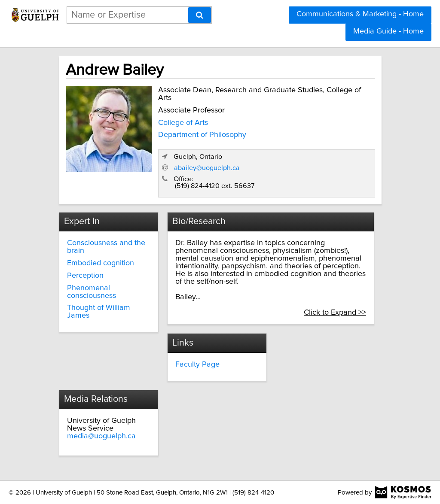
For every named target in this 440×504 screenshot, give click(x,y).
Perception (85, 276)
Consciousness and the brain (106, 247)
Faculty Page (197, 364)
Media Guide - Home (388, 31)
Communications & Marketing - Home (360, 14)
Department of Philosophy (202, 135)
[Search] (200, 15)
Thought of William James (99, 312)
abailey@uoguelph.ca (207, 168)
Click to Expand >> (335, 313)
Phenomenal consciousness (92, 292)
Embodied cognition (101, 263)
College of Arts (183, 123)
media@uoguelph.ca (101, 436)
